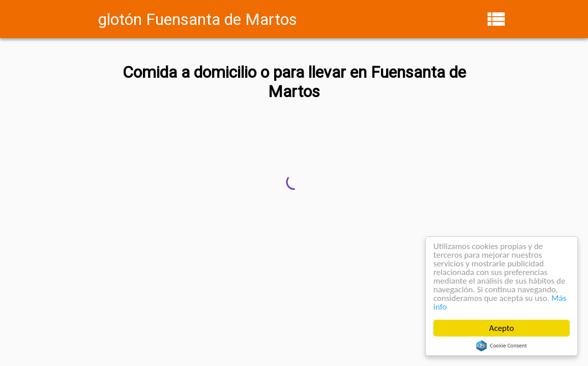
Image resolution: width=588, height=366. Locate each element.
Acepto (502, 328)
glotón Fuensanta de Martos (198, 19)
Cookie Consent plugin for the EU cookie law (502, 346)
